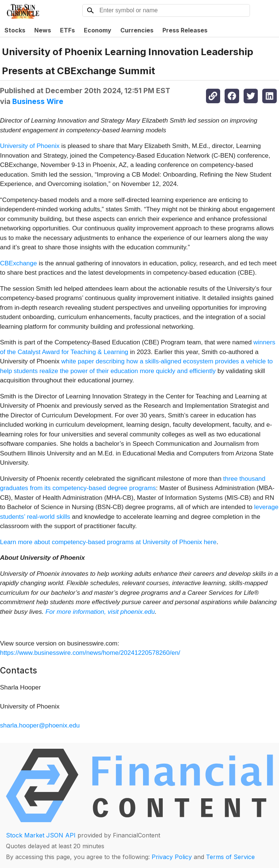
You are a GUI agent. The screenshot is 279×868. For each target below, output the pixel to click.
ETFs (67, 30)
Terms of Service (230, 857)
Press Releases (185, 30)
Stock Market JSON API (41, 835)
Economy (98, 30)
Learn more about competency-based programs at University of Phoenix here (108, 542)
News (43, 30)
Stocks (15, 30)
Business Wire (38, 101)
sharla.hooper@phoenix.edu (40, 725)
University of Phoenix (30, 146)
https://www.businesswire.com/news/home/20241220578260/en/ (90, 653)
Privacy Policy (172, 857)
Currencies (137, 30)
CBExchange (18, 263)
